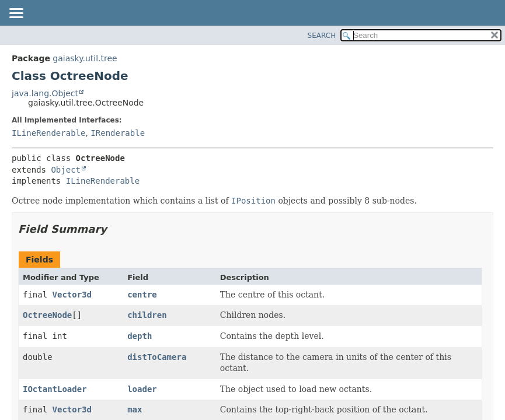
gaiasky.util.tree (85, 58)
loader (142, 389)
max (135, 409)
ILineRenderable (48, 133)
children (147, 315)
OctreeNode (47, 315)
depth (140, 336)
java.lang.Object (45, 93)
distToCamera (157, 357)
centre (142, 295)
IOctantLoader (55, 389)
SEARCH (322, 36)
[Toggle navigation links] (16, 14)
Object (66, 170)
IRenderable (118, 133)
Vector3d (72, 295)
